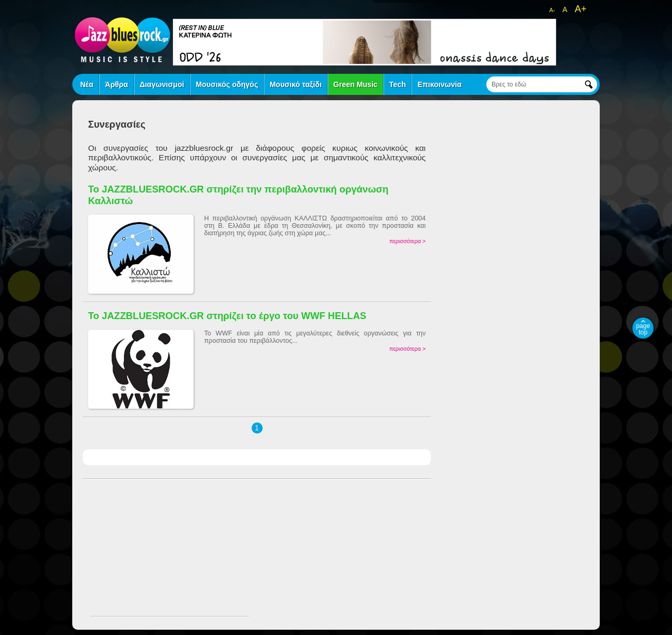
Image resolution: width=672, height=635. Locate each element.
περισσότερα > (407, 241)
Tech (398, 84)
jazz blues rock (122, 40)
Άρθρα (117, 84)
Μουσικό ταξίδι (296, 84)
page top (643, 329)
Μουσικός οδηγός (227, 84)
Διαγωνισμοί (162, 84)
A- (552, 10)
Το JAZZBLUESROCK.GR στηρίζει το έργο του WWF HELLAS (227, 316)
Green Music (356, 84)
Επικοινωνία (439, 84)
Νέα (87, 84)
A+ (580, 9)
